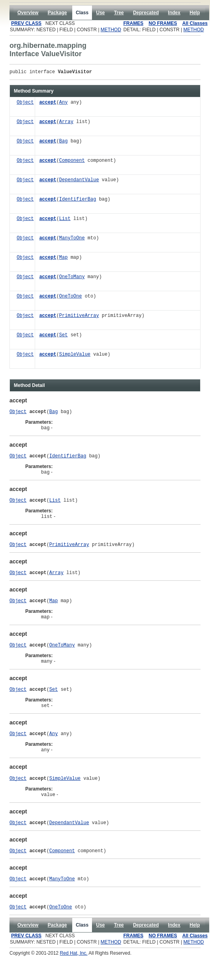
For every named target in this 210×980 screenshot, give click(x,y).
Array (66, 123)
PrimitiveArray (79, 317)
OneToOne (71, 298)
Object (25, 104)
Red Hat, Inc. (74, 977)
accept (48, 104)
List (65, 220)
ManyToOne (72, 240)
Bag (64, 143)
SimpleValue (75, 356)
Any (64, 104)
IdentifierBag (78, 201)
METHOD (111, 30)
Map (64, 259)
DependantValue (79, 181)
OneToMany (72, 278)
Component (72, 162)
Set (64, 336)
